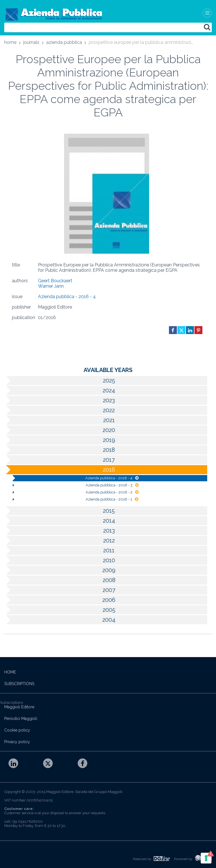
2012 (60, 540)
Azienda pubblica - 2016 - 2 (76, 492)
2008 (60, 580)
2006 (60, 600)
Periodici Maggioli (21, 719)
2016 (60, 470)
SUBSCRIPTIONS (19, 684)
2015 (60, 511)
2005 (60, 610)
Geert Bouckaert (55, 281)
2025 (60, 380)
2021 (60, 420)
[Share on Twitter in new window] (181, 330)
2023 (60, 400)
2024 (60, 390)
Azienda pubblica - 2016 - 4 (67, 297)
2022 (60, 410)
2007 (60, 590)
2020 (60, 430)
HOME (10, 672)
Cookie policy (17, 730)
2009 (60, 570)
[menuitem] (10, 43)
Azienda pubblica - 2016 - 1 (76, 499)
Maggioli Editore (19, 707)
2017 (60, 460)
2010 (60, 560)
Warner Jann (51, 286)
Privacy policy (17, 742)
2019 (60, 440)
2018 (60, 450)
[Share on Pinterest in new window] (198, 330)
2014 (60, 521)
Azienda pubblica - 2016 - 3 (76, 485)
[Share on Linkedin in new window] (190, 330)
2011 (59, 550)
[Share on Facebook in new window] (173, 330)
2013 (60, 531)
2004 (60, 620)
